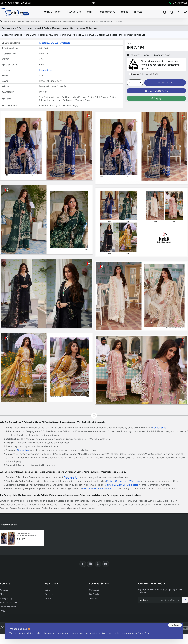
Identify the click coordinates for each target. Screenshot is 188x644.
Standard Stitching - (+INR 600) (145, 74)
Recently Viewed (8, 525)
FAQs (2, 611)
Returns (48, 598)
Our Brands (94, 594)
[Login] (172, 12)
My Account (51, 583)
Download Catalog (156, 91)
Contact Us (94, 590)
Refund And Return (8, 607)
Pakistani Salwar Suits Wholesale (26, 21)
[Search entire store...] (165, 12)
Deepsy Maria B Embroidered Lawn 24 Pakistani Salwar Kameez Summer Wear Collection (28, 535)
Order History (51, 594)
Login (47, 590)
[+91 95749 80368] (10, 3)
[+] (140, 83)
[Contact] (27, 3)
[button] (165, 83)
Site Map (93, 598)
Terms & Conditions (9, 603)
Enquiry (156, 98)
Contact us (23, 450)
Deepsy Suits (45, 70)
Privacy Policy (144, 633)
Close (176, 625)
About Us (4, 590)
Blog (2, 594)
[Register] (178, 12)
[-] (130, 83)
